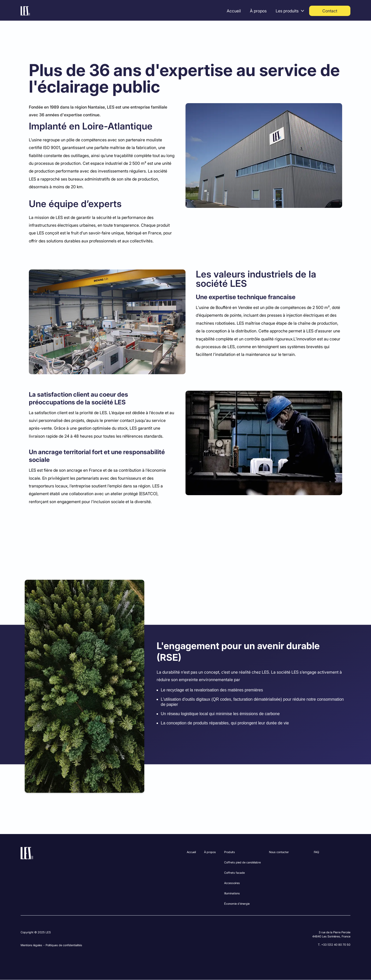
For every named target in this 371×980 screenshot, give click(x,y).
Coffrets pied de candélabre (242, 862)
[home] (25, 11)
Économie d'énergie (237, 904)
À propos (258, 11)
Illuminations (232, 893)
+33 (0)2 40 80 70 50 (336, 945)
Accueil (234, 11)
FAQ (316, 852)
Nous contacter (279, 852)
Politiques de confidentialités (64, 945)
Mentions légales (31, 945)
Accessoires (232, 883)
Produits (230, 852)
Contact (330, 11)
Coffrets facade (234, 873)
